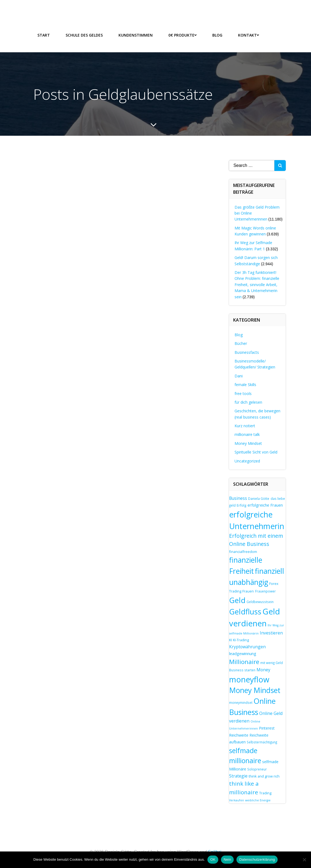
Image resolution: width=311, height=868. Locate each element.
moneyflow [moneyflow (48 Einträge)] (249, 679)
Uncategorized (247, 461)
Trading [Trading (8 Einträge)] (265, 793)
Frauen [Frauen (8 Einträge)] (248, 591)
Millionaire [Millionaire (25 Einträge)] (244, 662)
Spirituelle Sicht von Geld (256, 452)
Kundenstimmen (136, 35)
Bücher (241, 343)
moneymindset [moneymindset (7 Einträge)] (241, 703)
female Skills (245, 385)
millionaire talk (247, 435)
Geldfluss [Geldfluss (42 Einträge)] (245, 612)
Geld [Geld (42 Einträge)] (237, 600)
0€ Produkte (182, 35)
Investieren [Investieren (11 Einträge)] (271, 633)
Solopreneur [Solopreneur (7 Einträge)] (257, 769)
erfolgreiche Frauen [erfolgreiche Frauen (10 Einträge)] (265, 505)
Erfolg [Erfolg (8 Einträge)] (241, 506)
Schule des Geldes (84, 35)
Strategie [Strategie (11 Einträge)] (238, 776)
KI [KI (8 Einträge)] (230, 640)
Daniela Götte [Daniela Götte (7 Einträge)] (259, 498)
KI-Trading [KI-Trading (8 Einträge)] (241, 640)
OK (213, 859)
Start (44, 35)
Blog (217, 35)
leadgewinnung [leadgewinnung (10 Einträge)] (243, 654)
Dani (239, 376)
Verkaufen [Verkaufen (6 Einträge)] (237, 800)
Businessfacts (247, 352)
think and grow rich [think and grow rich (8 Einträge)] (264, 776)
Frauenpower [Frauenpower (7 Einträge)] (265, 591)
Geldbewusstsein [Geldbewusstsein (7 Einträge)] (260, 602)
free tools (243, 393)
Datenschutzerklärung (257, 859)
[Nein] (304, 860)
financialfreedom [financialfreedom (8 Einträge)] (243, 552)
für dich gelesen (248, 402)
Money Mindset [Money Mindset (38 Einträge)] (255, 690)
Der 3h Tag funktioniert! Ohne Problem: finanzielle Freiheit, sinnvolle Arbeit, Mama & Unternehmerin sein (257, 285)
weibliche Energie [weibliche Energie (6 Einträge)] (258, 800)
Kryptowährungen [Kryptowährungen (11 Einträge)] (247, 647)
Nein (227, 859)
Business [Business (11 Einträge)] (238, 498)
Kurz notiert (245, 426)
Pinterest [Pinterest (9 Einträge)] (267, 728)
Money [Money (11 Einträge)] (263, 670)
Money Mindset (248, 443)
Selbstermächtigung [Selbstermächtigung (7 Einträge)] (262, 742)
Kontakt (249, 35)
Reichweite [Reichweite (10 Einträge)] (239, 735)
